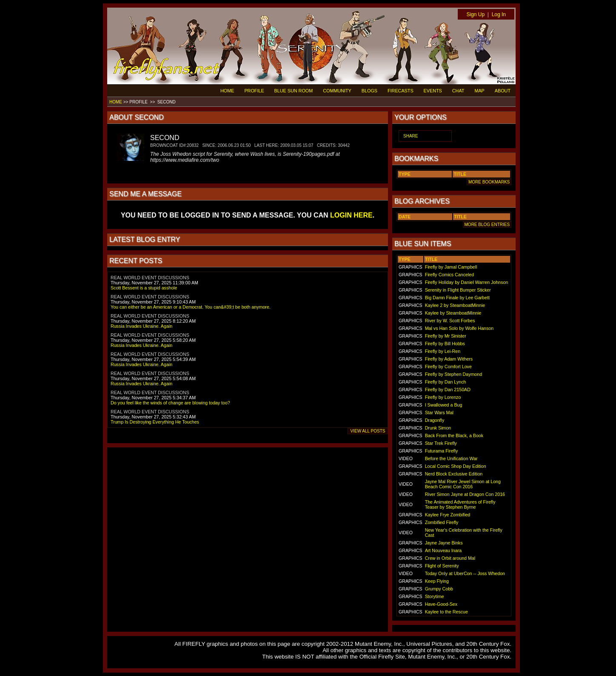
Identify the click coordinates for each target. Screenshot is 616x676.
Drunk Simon (438, 428)
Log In (499, 14)
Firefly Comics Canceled (449, 275)
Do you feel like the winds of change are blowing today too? (170, 403)
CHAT (458, 91)
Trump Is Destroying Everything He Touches (155, 422)
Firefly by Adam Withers (449, 359)
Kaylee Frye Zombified (448, 515)
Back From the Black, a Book (454, 435)
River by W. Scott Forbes (450, 321)
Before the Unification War (451, 458)
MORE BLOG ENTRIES (487, 225)
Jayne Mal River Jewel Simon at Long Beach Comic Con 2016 (463, 484)
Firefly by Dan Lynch (446, 382)
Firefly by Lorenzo (443, 397)
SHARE (411, 136)
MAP (479, 91)
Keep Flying (437, 581)
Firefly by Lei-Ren (443, 351)
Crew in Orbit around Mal (450, 558)
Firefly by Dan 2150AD (448, 390)
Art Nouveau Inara (443, 550)
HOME (227, 91)
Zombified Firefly (442, 522)
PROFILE (254, 91)
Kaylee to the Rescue (446, 612)
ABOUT (503, 91)
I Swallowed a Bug (444, 405)
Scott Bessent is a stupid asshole (144, 288)
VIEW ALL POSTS (368, 431)
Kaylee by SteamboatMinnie (453, 313)
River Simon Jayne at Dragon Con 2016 (465, 494)
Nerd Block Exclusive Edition (454, 474)
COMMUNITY (337, 91)
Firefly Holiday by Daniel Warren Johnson (467, 282)
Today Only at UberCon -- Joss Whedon (465, 573)
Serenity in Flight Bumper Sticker (458, 290)
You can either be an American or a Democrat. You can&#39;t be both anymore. (191, 307)
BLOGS (369, 91)
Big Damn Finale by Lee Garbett (457, 298)
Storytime (435, 596)
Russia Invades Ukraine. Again (141, 326)
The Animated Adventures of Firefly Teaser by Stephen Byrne (460, 504)
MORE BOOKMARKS (489, 182)
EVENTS (433, 91)
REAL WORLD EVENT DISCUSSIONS (150, 278)
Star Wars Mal (439, 412)
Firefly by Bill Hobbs (445, 344)
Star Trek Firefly (441, 443)
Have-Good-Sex (441, 604)
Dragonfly (435, 420)
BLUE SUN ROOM (294, 91)
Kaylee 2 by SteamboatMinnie (455, 305)
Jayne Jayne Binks (444, 543)
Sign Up (475, 14)
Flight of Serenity (442, 566)
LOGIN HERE (351, 215)
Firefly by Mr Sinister (446, 336)
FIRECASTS (401, 91)
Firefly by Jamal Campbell (451, 267)
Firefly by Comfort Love (448, 367)
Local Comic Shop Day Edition (456, 466)
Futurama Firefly (442, 451)
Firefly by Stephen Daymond (453, 374)
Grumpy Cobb (439, 589)
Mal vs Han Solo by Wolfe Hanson (459, 328)
